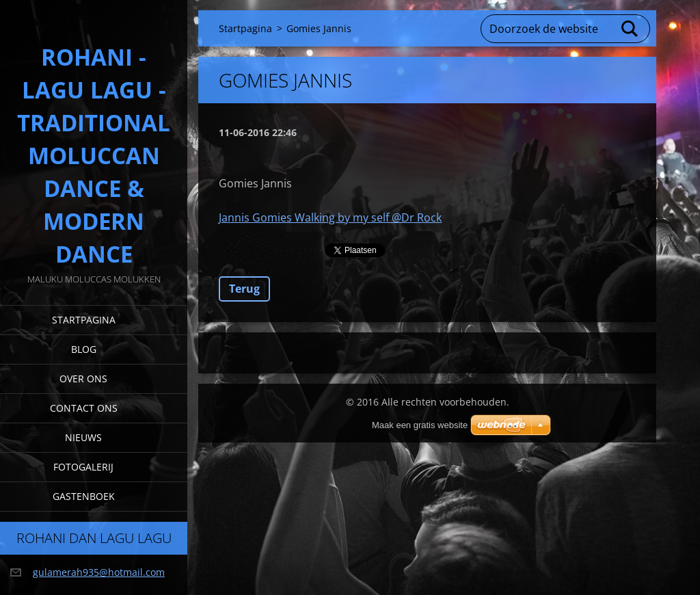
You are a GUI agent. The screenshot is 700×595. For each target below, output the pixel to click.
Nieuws (83, 437)
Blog (84, 349)
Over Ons (83, 379)
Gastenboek (84, 496)
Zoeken (630, 29)
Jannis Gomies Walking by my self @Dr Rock (330, 217)
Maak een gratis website (420, 425)
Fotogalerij (83, 467)
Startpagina (84, 320)
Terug (244, 289)
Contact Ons (84, 408)
